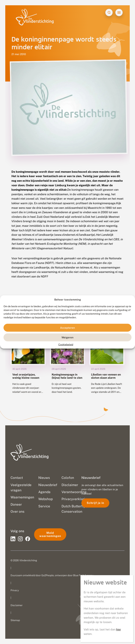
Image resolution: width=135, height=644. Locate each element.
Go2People (48, 575)
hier (118, 629)
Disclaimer (17, 605)
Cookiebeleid (66, 345)
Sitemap (15, 620)
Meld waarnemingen (50, 534)
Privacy (15, 590)
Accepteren (67, 328)
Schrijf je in (95, 503)
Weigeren (67, 337)
